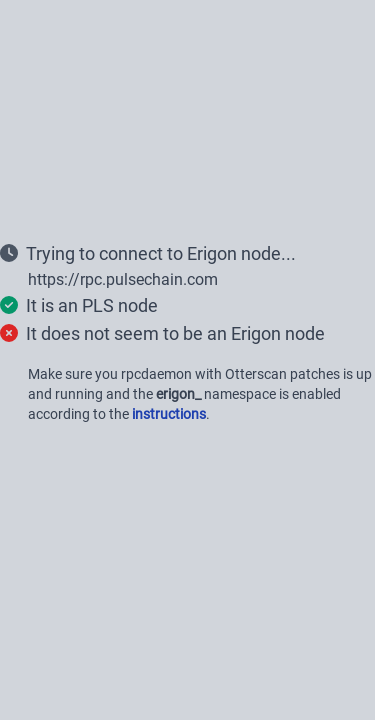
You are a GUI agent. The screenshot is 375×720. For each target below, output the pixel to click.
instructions (169, 414)
